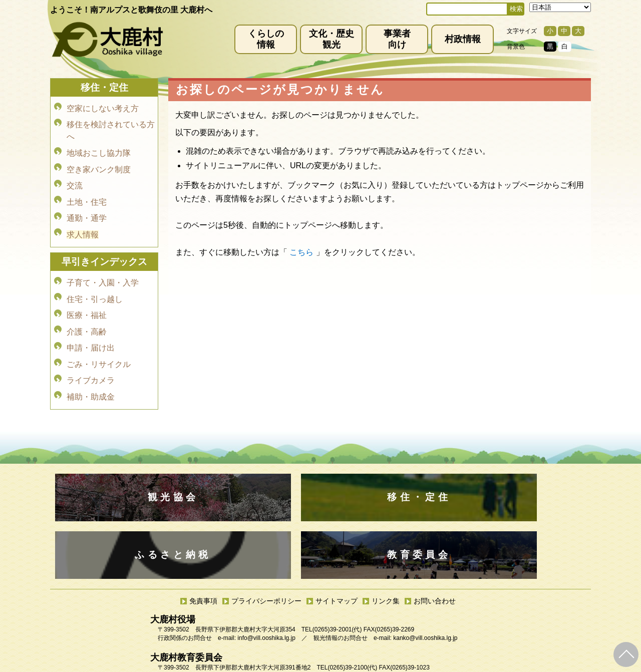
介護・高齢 (87, 306)
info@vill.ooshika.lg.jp (266, 580)
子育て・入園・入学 (103, 264)
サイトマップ (337, 543)
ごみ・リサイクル (99, 334)
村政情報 (463, 39)
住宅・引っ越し (95, 278)
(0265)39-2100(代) (352, 610)
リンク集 (386, 543)
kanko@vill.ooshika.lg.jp (425, 580)
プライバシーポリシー (266, 543)
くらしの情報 (266, 39)
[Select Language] (560, 7)
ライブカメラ (91, 348)
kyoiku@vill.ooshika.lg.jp (276, 618)
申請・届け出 (91, 320)
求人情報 (83, 218)
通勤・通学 (87, 204)
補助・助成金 (91, 362)
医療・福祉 (87, 292)
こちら (301, 252)
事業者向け (397, 39)
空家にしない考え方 (103, 107)
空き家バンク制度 (99, 161)
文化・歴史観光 (332, 39)
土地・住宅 (87, 190)
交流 (75, 176)
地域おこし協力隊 (99, 147)
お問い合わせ (435, 543)
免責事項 (203, 543)
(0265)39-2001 (332, 572)
